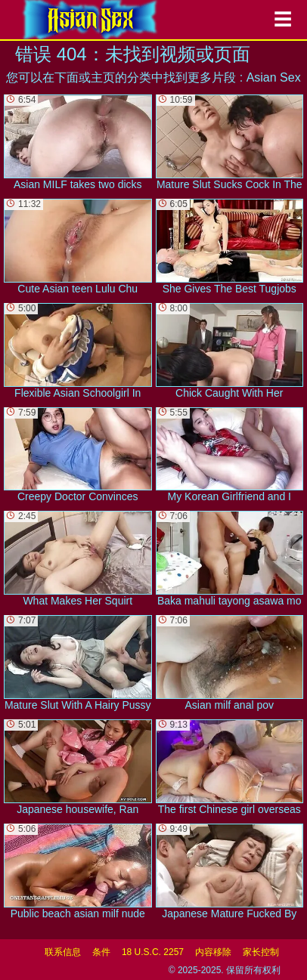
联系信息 (63, 952)
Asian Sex (274, 77)
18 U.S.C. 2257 (153, 952)
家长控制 (261, 952)
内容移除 (213, 952)
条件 (101, 952)
